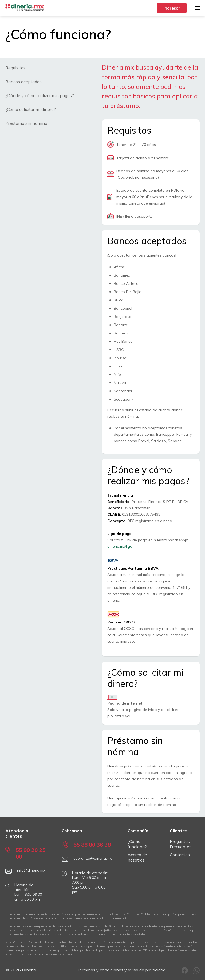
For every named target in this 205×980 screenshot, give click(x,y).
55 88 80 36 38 (86, 845)
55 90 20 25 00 (25, 853)
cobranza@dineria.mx (87, 859)
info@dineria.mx (25, 871)
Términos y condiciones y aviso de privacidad (121, 970)
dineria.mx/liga (120, 546)
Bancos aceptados (23, 82)
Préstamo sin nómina (26, 123)
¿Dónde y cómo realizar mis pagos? (40, 95)
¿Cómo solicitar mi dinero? (31, 109)
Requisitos (15, 68)
